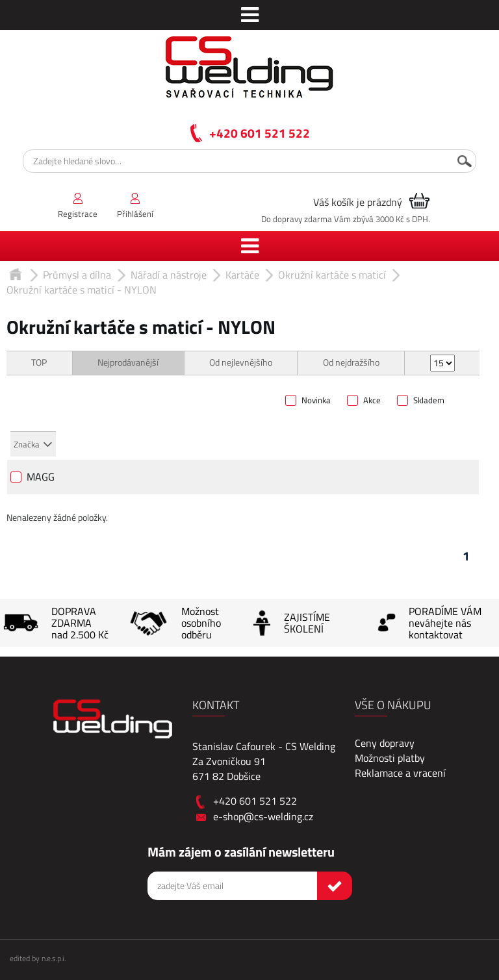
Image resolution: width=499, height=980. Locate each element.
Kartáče (242, 275)
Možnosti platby (390, 758)
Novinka (316, 401)
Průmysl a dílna (77, 275)
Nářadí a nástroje (169, 275)
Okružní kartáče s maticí (332, 275)
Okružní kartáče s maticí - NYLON (82, 290)
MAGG (41, 478)
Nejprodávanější (128, 363)
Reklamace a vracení (400, 773)
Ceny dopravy (385, 743)
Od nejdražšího (351, 363)
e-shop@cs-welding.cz (263, 816)
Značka (27, 444)
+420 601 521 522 (260, 133)
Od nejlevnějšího (241, 363)
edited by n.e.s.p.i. (38, 958)
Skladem (429, 401)
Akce (372, 401)
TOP (39, 363)
